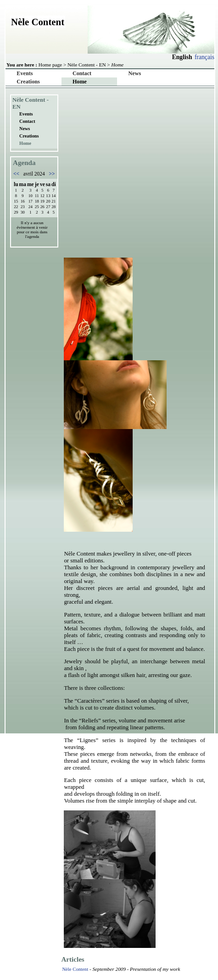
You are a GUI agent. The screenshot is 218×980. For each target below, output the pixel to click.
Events (25, 73)
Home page (50, 65)
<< (17, 174)
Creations (28, 82)
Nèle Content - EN (87, 65)
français (204, 57)
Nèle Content (75, 969)
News (135, 73)
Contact (82, 73)
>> (51, 174)
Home (80, 82)
